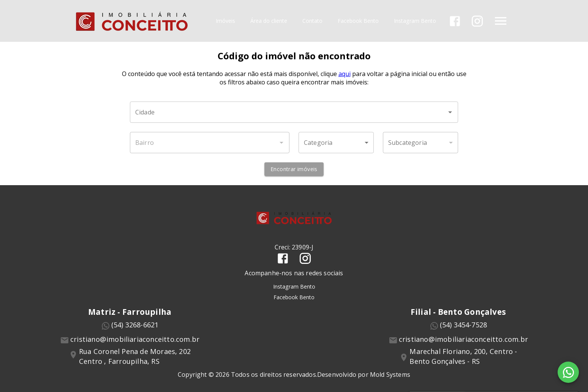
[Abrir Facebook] (455, 21)
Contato (312, 21)
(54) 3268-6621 (135, 325)
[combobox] (294, 112)
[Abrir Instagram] (477, 21)
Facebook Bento (358, 21)
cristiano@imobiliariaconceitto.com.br (135, 339)
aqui (345, 74)
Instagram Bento (415, 21)
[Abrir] (450, 112)
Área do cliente (269, 21)
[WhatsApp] (568, 372)
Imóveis (225, 21)
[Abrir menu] (501, 21)
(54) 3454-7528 (464, 325)
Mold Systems (390, 375)
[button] (336, 143)
